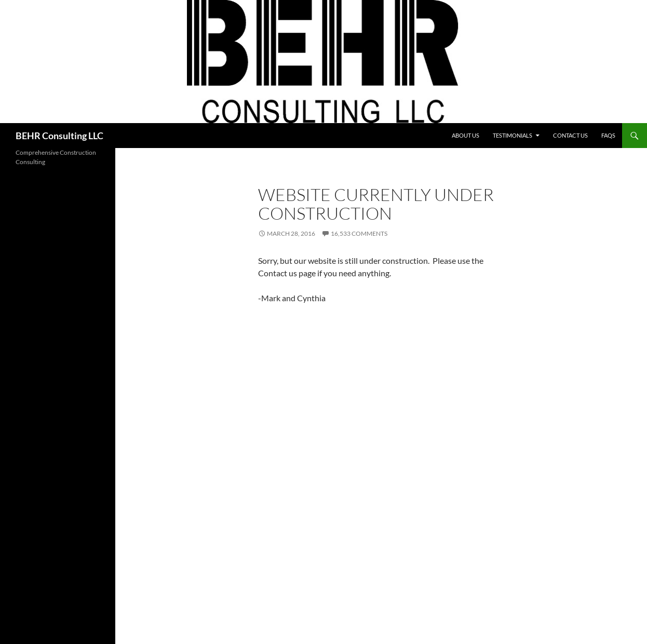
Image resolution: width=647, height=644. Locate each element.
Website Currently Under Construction (376, 204)
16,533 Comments (359, 233)
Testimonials (513, 135)
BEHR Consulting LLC (59, 136)
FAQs (608, 135)
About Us (466, 135)
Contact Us (570, 135)
